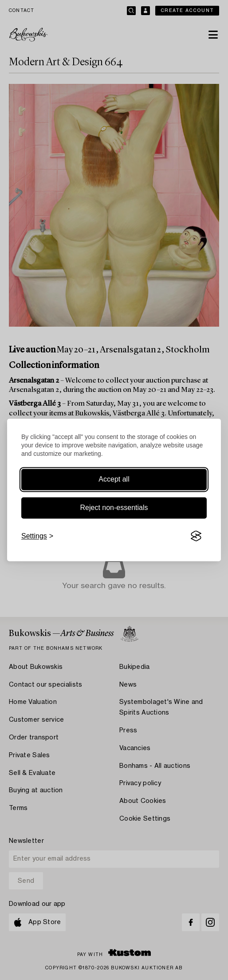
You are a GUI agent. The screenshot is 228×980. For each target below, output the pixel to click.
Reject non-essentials (114, 508)
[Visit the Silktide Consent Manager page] (196, 536)
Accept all (114, 479)
